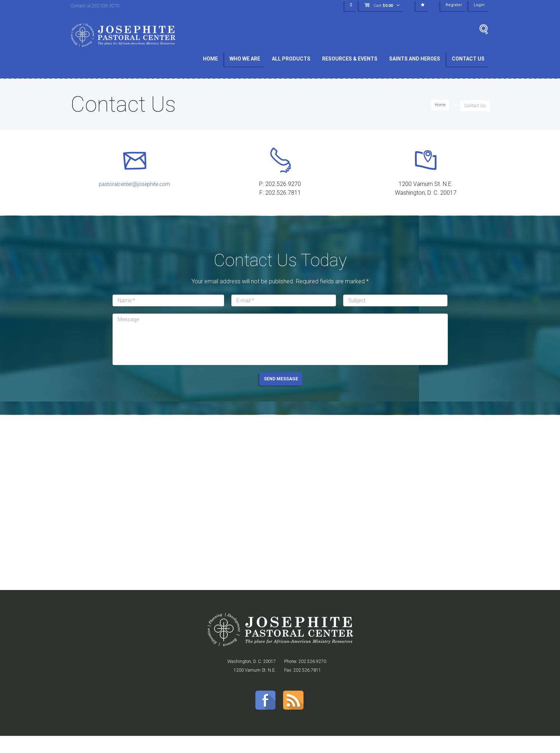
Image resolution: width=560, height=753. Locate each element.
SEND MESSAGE (281, 392)
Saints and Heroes (415, 59)
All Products (291, 59)
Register (453, 5)
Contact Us (468, 59)
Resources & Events (350, 59)
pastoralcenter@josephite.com (134, 188)
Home (210, 59)
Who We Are (245, 59)
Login (479, 5)
